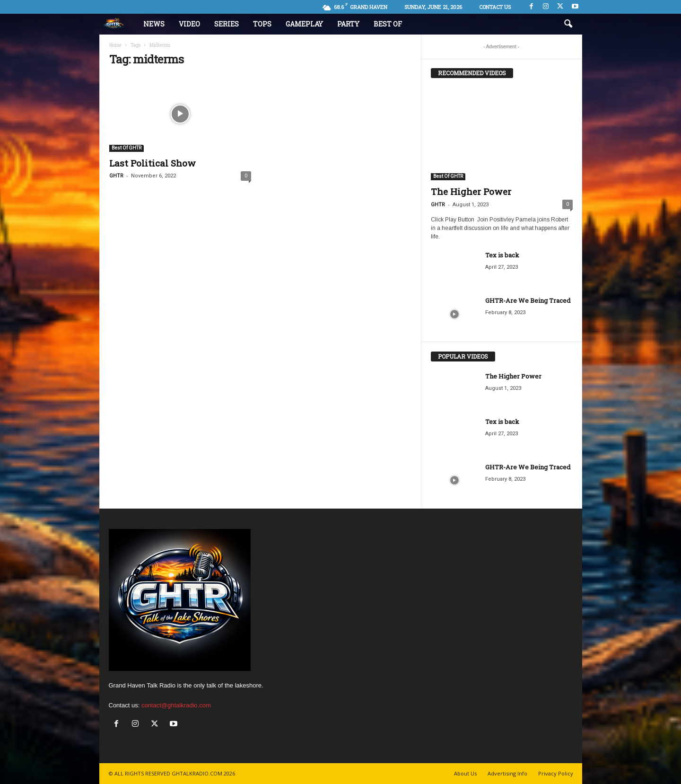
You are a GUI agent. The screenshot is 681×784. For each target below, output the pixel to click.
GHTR (116, 176)
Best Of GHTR (127, 148)
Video (189, 24)
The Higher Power (471, 191)
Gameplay (304, 24)
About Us (465, 773)
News (154, 24)
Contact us (495, 7)
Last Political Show (153, 163)
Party (348, 24)
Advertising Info (507, 773)
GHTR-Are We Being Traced (528, 300)
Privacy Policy (556, 773)
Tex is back (502, 255)
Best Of (388, 24)
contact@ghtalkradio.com (176, 705)
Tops (262, 24)
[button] (568, 24)
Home (115, 45)
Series (227, 24)
